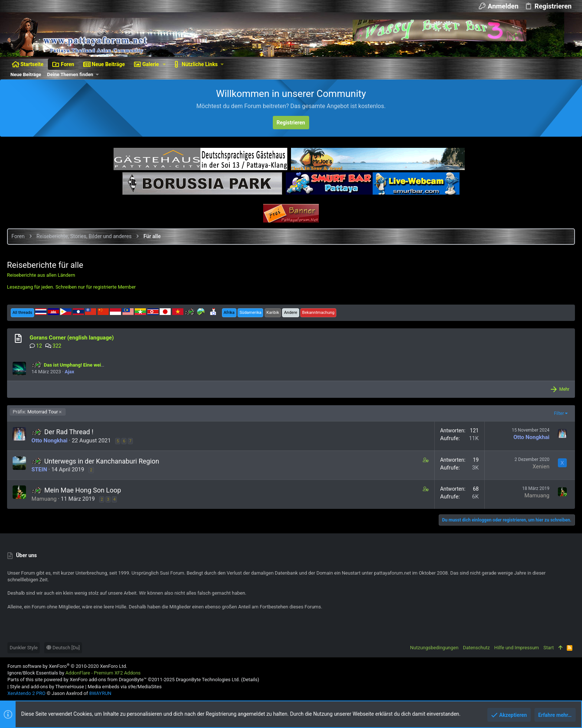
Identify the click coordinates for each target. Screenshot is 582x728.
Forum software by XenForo (67, 666)
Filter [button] (558, 413)
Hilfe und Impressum (517, 648)
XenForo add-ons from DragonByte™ (108, 680)
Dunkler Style (24, 648)
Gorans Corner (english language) (72, 338)
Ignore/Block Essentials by (74, 673)
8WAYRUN (100, 693)
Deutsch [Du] (63, 648)
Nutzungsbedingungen (434, 648)
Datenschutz (476, 648)
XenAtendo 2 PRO (26, 693)
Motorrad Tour (36, 412)
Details (250, 680)
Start (549, 648)
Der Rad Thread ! (69, 432)
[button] (164, 64)
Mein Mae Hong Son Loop (83, 490)
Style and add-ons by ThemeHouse (47, 687)
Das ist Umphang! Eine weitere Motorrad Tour (87, 365)
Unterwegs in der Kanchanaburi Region (102, 461)
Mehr (564, 389)
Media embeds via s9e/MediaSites (125, 687)
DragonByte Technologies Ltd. (208, 680)
